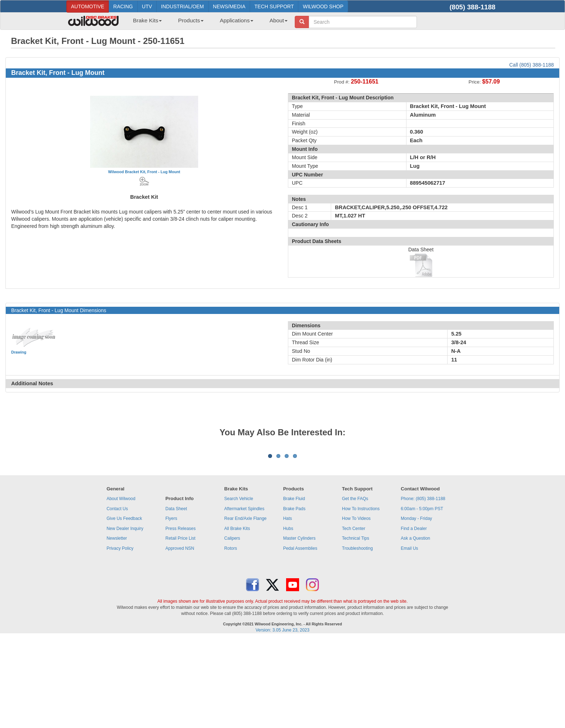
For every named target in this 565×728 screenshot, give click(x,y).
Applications (237, 20)
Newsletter (117, 628)
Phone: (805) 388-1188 (423, 588)
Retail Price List (180, 628)
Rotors (230, 638)
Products (191, 20)
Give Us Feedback (124, 608)
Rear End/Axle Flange (245, 608)
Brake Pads (294, 598)
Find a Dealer (414, 618)
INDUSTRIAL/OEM (183, 6)
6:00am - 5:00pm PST (422, 598)
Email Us (409, 638)
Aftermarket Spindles (244, 598)
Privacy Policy (120, 638)
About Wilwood (121, 588)
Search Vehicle (239, 588)
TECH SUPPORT (274, 6)
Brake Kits (147, 20)
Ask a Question (415, 628)
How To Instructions (361, 598)
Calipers (232, 628)
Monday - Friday (416, 608)
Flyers (171, 608)
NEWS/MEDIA (229, 6)
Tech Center (354, 618)
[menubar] (208, 23)
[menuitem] (145, 23)
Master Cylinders (299, 628)
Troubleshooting (357, 638)
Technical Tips (355, 628)
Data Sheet (176, 598)
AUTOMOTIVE (88, 6)
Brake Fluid (294, 588)
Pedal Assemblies (300, 638)
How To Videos (356, 608)
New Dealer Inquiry (125, 618)
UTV (147, 6)
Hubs (288, 618)
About (279, 20)
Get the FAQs (355, 588)
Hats (288, 608)
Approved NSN (180, 638)
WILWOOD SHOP (323, 6)
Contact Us (117, 598)
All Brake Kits (237, 618)
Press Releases (181, 618)
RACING (123, 6)
